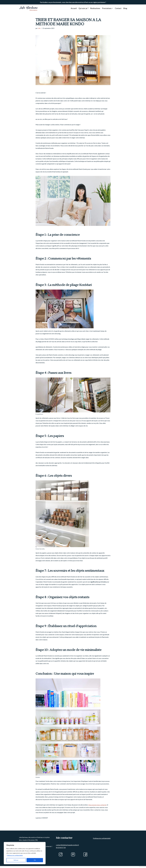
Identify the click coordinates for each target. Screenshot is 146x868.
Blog (125, 8)
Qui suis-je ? (83, 8)
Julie (39, 28)
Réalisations (95, 8)
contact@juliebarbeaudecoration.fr (67, 851)
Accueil (74, 8)
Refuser (16, 860)
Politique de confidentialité (15, 855)
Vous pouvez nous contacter (98, 807)
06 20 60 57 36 (61, 854)
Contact (118, 8)
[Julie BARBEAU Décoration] (28, 8)
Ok (35, 860)
